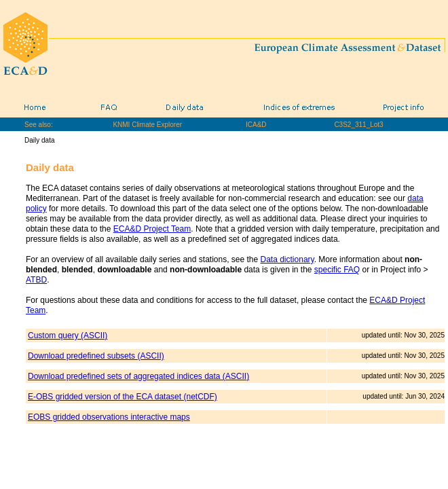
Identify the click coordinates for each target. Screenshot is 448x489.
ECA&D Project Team (152, 229)
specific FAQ (337, 270)
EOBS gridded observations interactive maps (109, 417)
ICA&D (256, 125)
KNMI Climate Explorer (147, 125)
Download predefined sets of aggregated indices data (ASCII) (138, 376)
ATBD (36, 280)
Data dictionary (287, 259)
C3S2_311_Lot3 (358, 125)
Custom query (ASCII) (68, 336)
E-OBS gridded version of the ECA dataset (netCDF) (123, 397)
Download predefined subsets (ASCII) (96, 356)
